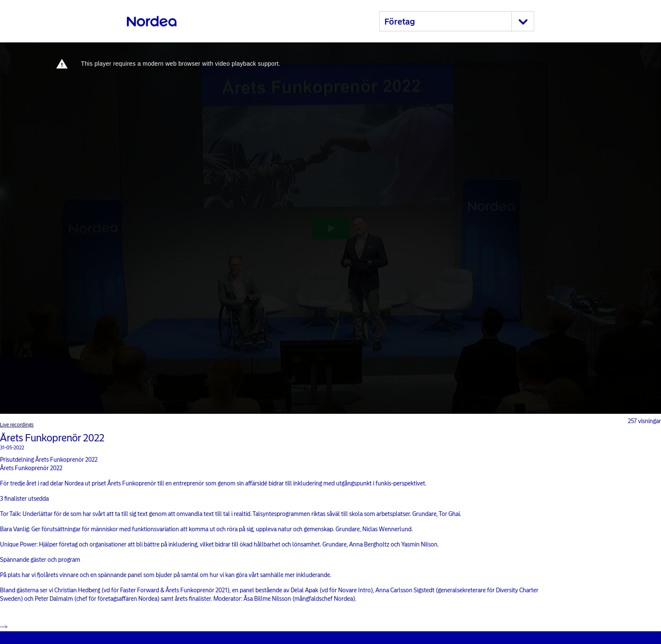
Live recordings (17, 425)
